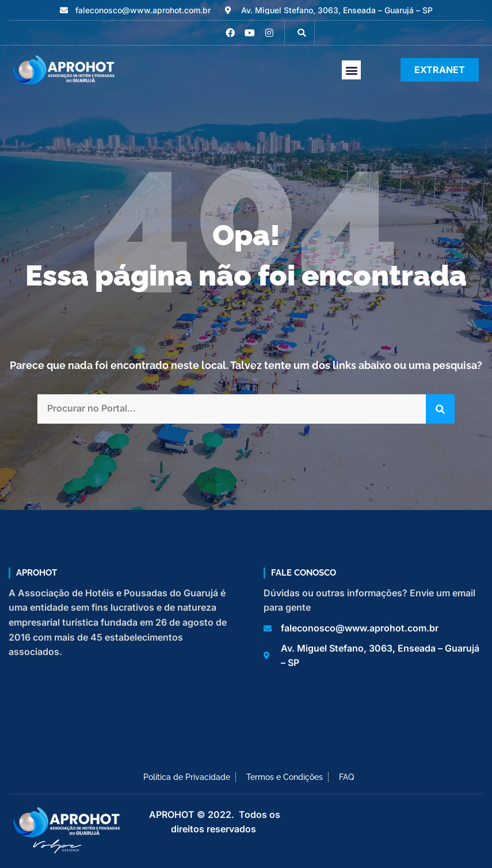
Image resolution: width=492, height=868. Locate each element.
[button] (302, 33)
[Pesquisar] (440, 409)
